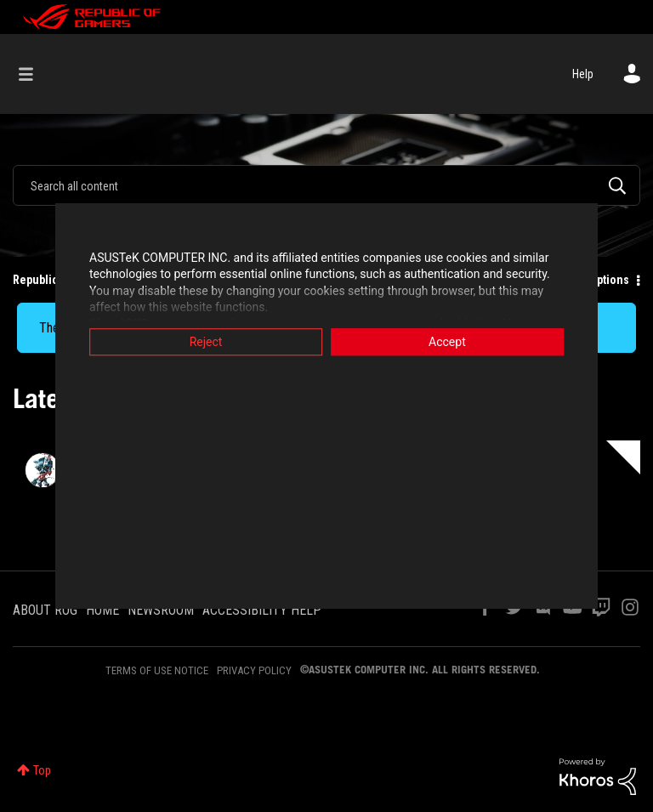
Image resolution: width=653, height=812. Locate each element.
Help (583, 74)
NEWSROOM (161, 610)
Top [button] (42, 770)
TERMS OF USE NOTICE (157, 670)
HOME (102, 610)
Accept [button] (450, 342)
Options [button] (609, 280)
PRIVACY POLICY (254, 670)
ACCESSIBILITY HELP (262, 610)
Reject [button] (204, 342)
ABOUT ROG (45, 610)
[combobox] (326, 185)
